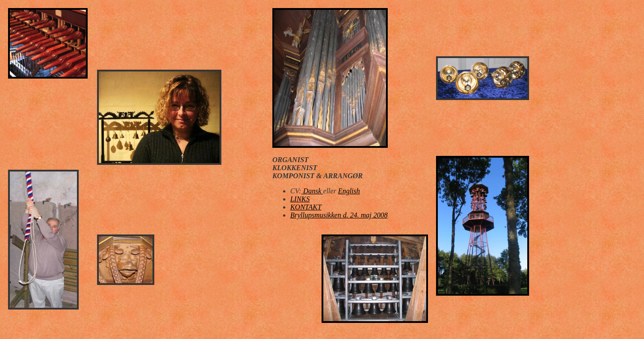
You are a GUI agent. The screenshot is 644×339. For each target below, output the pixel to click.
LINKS (300, 199)
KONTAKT (306, 207)
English (349, 191)
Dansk (312, 191)
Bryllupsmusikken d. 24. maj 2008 (339, 215)
